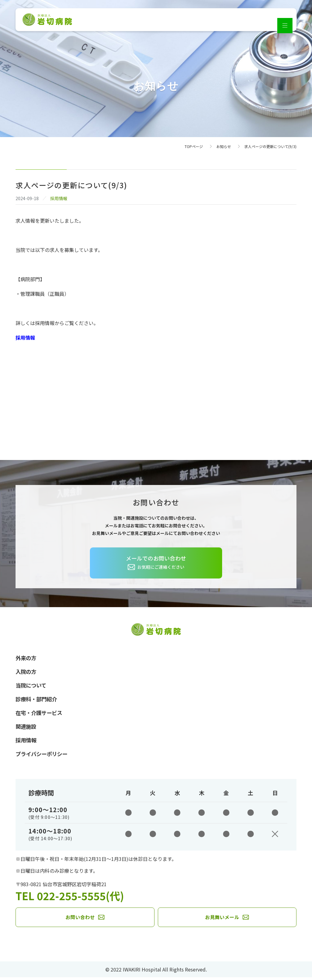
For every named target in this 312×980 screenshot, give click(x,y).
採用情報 (25, 338)
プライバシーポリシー (43, 756)
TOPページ (194, 146)
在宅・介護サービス (40, 714)
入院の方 (27, 672)
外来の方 (27, 658)
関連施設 (27, 728)
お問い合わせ (80, 920)
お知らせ (224, 146)
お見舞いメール (222, 920)
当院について (32, 686)
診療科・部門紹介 (37, 700)
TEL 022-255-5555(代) (72, 898)
